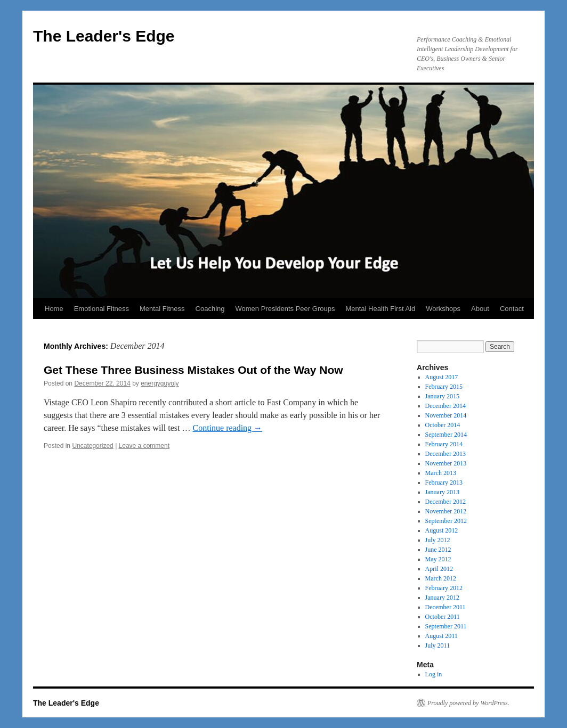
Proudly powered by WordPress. (468, 703)
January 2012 (442, 598)
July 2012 (438, 540)
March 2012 (441, 578)
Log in (434, 674)
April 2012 (439, 569)
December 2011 (446, 607)
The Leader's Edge (104, 36)
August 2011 (442, 636)
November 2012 (446, 511)
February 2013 (444, 482)
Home (54, 309)
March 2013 (441, 473)
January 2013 (442, 492)
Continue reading (227, 428)
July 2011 (438, 645)
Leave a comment (144, 446)
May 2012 (438, 559)
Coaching (210, 309)
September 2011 (446, 626)
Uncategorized (92, 446)
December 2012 (446, 502)
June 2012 (438, 550)
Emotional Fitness (102, 309)
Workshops (443, 309)
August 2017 (442, 377)
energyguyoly (160, 383)
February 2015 (444, 387)
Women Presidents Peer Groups (285, 309)
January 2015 (442, 396)
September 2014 (446, 435)
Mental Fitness (162, 309)
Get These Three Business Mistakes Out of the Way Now (193, 370)
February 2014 (444, 444)
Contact (512, 309)
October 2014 (443, 425)
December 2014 (446, 406)
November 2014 (446, 415)
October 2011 (443, 617)
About (480, 309)
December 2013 (446, 454)
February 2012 (444, 588)
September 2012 (446, 521)
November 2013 (446, 463)
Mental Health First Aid (380, 309)
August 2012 (442, 530)
